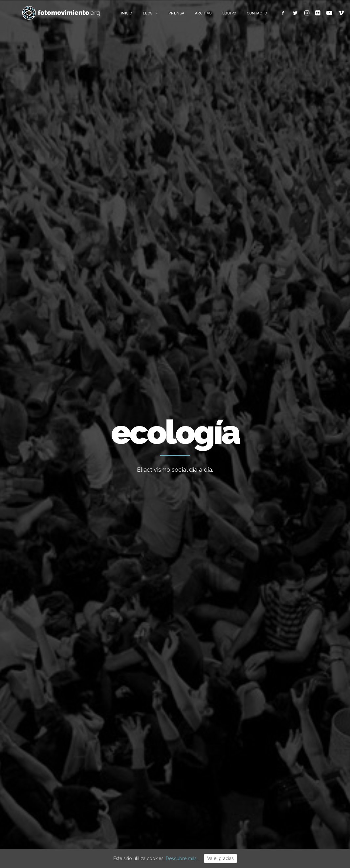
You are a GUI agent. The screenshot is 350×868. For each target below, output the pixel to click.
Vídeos (279, 795)
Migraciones (284, 745)
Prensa (191, 16)
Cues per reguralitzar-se (208, 758)
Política (279, 755)
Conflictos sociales (101, 274)
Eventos (280, 785)
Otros (277, 815)
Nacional (61, 274)
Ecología (33, 274)
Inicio (141, 16)
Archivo (218, 16)
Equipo (244, 16)
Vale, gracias (220, 858)
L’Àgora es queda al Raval (209, 740)
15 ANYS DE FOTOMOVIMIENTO (216, 722)
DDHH (278, 775)
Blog (165, 16)
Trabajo (280, 715)
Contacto (271, 16)
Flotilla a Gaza (197, 775)
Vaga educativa (198, 705)
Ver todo (313, 274)
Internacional (285, 735)
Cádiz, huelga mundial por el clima (57, 423)
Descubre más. (182, 858)
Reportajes (283, 805)
